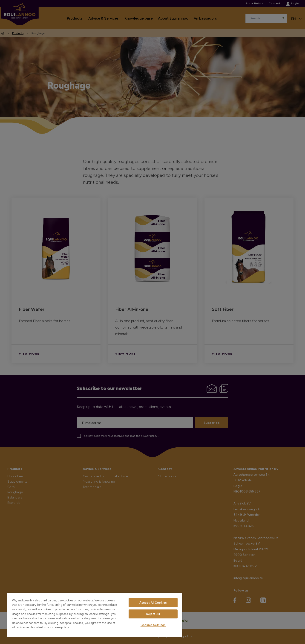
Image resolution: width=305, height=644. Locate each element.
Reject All (153, 614)
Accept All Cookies (153, 603)
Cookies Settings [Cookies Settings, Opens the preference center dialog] (153, 625)
